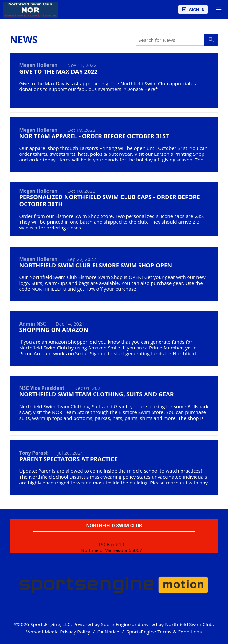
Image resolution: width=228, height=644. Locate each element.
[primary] (211, 40)
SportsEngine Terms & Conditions (164, 632)
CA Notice (108, 632)
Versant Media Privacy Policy (58, 632)
